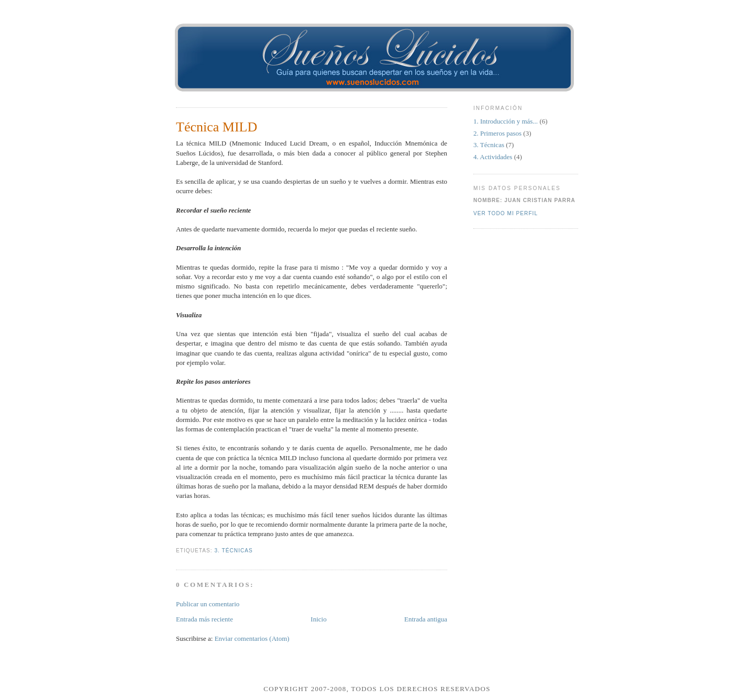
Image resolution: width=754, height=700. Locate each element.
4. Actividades (494, 157)
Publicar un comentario (208, 604)
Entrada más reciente (204, 619)
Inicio (318, 619)
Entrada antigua (426, 619)
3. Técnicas (233, 551)
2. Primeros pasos (498, 133)
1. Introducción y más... (506, 121)
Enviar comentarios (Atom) (252, 638)
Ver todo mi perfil (506, 213)
